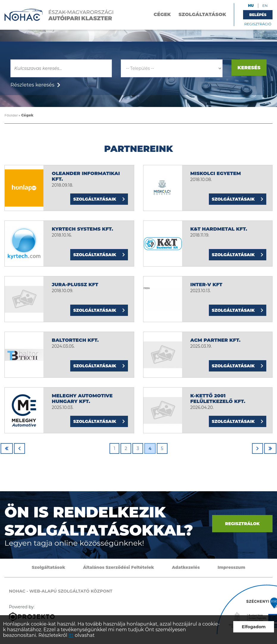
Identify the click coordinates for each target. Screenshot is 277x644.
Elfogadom (254, 627)
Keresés (249, 68)
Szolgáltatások (202, 14)
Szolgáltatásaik (99, 199)
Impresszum (231, 567)
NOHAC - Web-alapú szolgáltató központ (59, 15)
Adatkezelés (186, 567)
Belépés (258, 15)
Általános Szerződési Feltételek (119, 567)
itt (71, 635)
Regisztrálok (242, 524)
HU (251, 5)
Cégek (162, 14)
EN (265, 5)
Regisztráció (258, 24)
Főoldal (11, 115)
